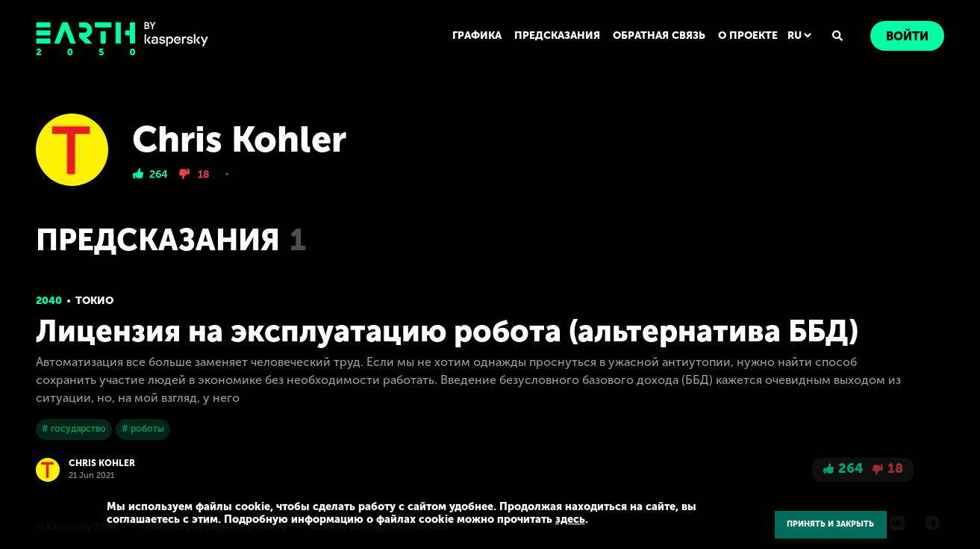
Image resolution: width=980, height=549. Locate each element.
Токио (94, 301)
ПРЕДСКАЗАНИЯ (557, 35)
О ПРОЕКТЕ (748, 35)
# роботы (143, 429)
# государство (74, 429)
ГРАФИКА (477, 35)
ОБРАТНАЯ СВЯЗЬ (659, 35)
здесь (570, 519)
